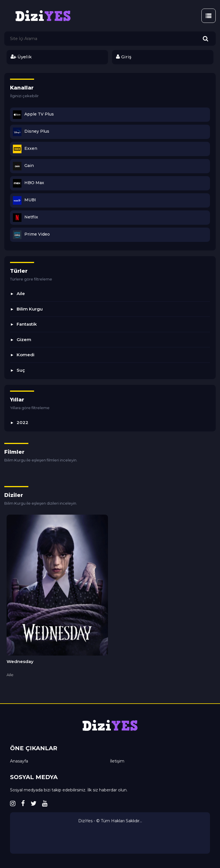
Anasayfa (19, 761)
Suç (21, 370)
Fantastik (27, 324)
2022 (22, 422)
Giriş (124, 57)
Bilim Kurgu (30, 309)
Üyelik (21, 57)
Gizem (24, 340)
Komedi (25, 355)
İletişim (117, 761)
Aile (21, 293)
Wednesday (20, 661)
